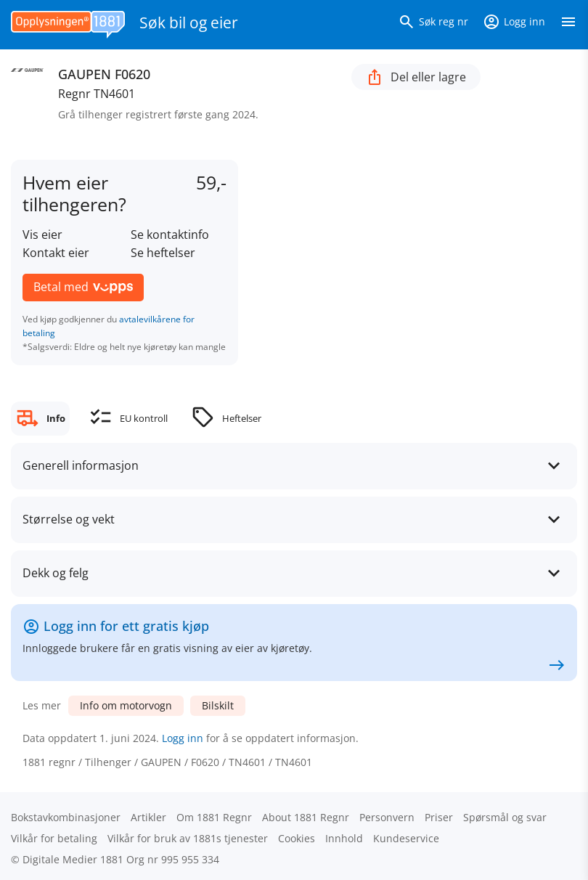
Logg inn (183, 738)
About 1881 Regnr (306, 817)
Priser (439, 817)
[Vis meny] (568, 25)
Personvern (387, 817)
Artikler (148, 817)
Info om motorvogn (126, 705)
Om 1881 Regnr (214, 817)
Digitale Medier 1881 (73, 859)
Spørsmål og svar (505, 817)
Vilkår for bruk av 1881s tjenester (188, 838)
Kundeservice (406, 838)
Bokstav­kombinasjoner (66, 817)
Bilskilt (218, 705)
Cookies (297, 838)
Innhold (344, 838)
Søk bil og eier (189, 23)
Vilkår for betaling (54, 838)
